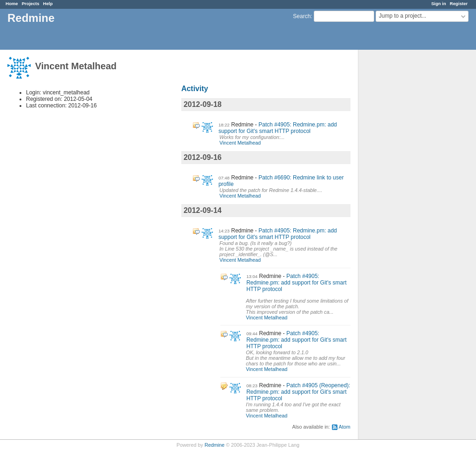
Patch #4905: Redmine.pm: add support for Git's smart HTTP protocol (278, 128)
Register (459, 3)
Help (48, 3)
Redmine (215, 445)
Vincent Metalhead (240, 143)
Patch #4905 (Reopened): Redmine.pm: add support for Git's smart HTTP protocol (298, 392)
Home (12, 3)
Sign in (439, 3)
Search (302, 16)
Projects (31, 3)
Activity (195, 89)
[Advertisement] (405, 196)
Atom (345, 427)
